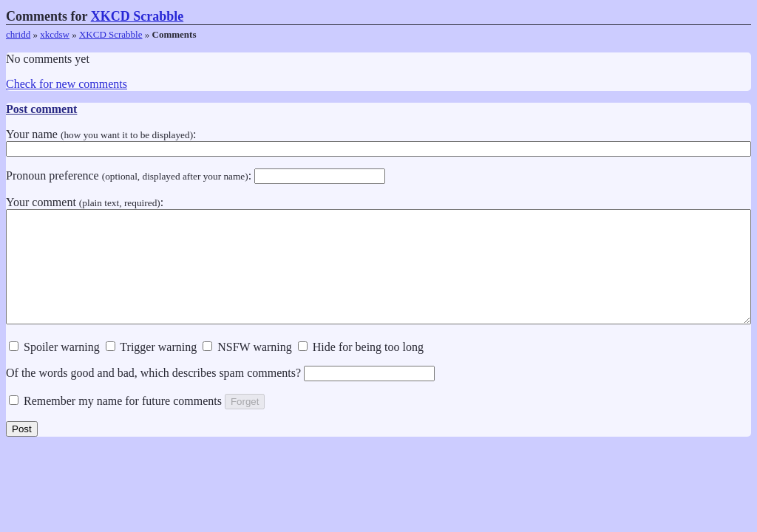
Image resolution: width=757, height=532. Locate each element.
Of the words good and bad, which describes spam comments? (220, 395)
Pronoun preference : (196, 175)
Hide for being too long (361, 369)
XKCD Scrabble (138, 16)
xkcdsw (55, 34)
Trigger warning (152, 369)
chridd (18, 34)
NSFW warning (247, 369)
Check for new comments (67, 84)
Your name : (378, 141)
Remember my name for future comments (115, 423)
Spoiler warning (54, 369)
